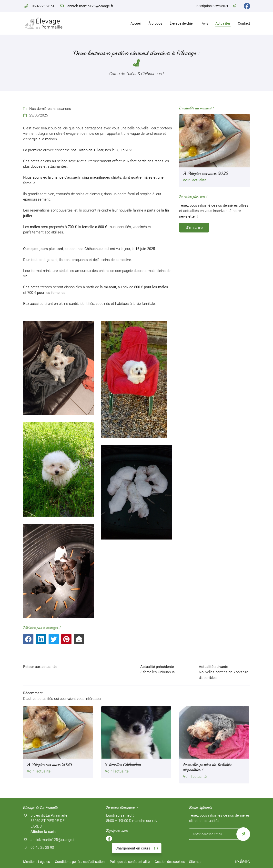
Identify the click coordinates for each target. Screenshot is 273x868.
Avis (205, 23)
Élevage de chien (182, 23)
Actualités (223, 23)
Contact (244, 23)
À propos (155, 23)
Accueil (136, 23)
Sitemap (195, 862)
